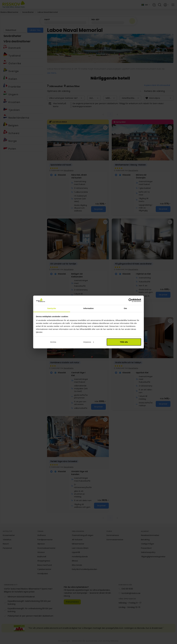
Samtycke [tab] (52, 308)
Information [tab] (88, 308)
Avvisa (53, 342)
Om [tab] (125, 308)
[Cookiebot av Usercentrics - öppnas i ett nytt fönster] (130, 300)
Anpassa (89, 342)
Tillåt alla (124, 342)
